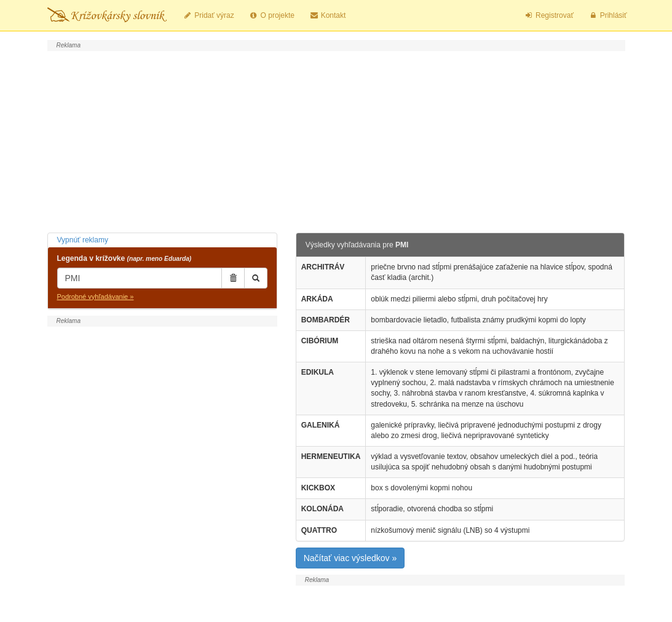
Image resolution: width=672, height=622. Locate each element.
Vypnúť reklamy (83, 240)
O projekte (272, 15)
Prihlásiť (608, 15)
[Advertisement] (336, 140)
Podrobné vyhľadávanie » (96, 297)
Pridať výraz (209, 15)
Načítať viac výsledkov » (350, 558)
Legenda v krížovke (125, 258)
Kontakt (327, 15)
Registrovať (549, 15)
